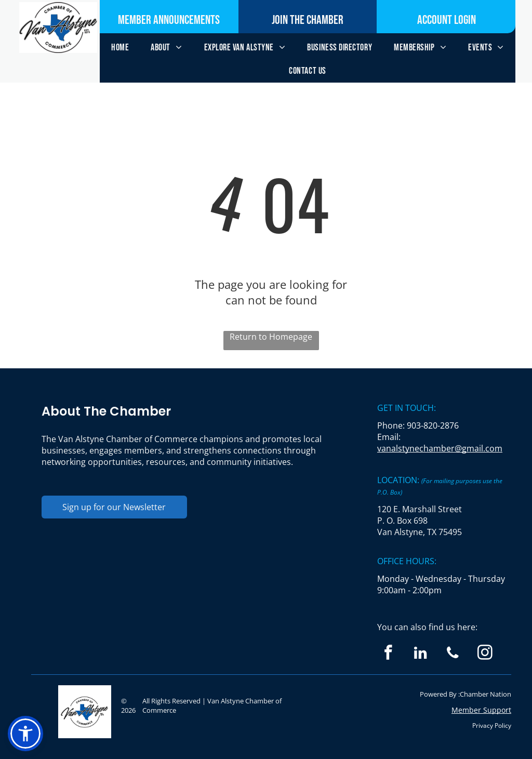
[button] (25, 734)
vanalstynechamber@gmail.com (440, 448)
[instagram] (485, 654)
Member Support (481, 710)
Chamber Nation (486, 694)
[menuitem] (120, 48)
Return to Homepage (271, 337)
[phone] (453, 654)
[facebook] (388, 654)
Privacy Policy (492, 725)
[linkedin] (421, 654)
